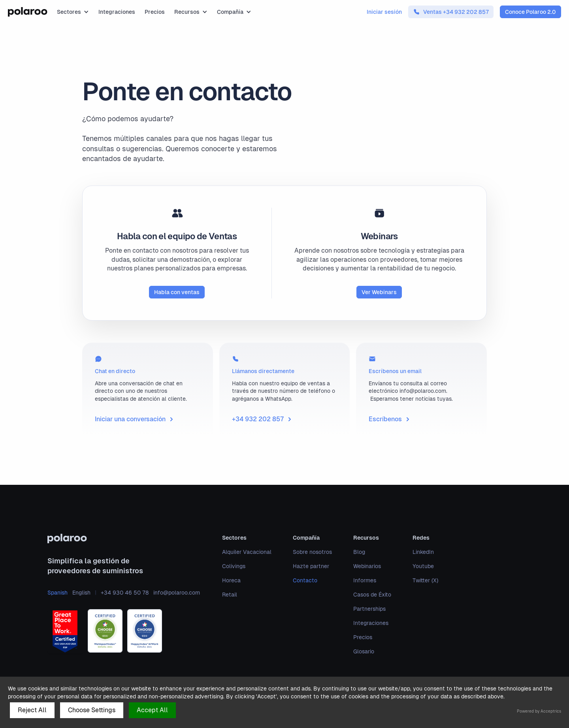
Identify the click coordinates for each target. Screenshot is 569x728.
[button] (73, 12)
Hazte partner (311, 566)
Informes (365, 580)
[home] (28, 12)
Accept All (152, 710)
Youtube (423, 566)
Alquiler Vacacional (247, 552)
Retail (230, 595)
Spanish (57, 593)
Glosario (364, 651)
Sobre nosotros (312, 552)
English (81, 593)
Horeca (231, 580)
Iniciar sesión (384, 12)
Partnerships (369, 609)
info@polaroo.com (177, 593)
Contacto (305, 580)
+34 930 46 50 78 (125, 593)
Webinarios (367, 566)
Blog (359, 552)
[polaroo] (124, 538)
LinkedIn (423, 552)
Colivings (234, 566)
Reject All (32, 710)
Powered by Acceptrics (539, 711)
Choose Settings (92, 710)
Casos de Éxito (372, 595)
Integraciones (117, 12)
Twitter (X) (425, 580)
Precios (155, 12)
